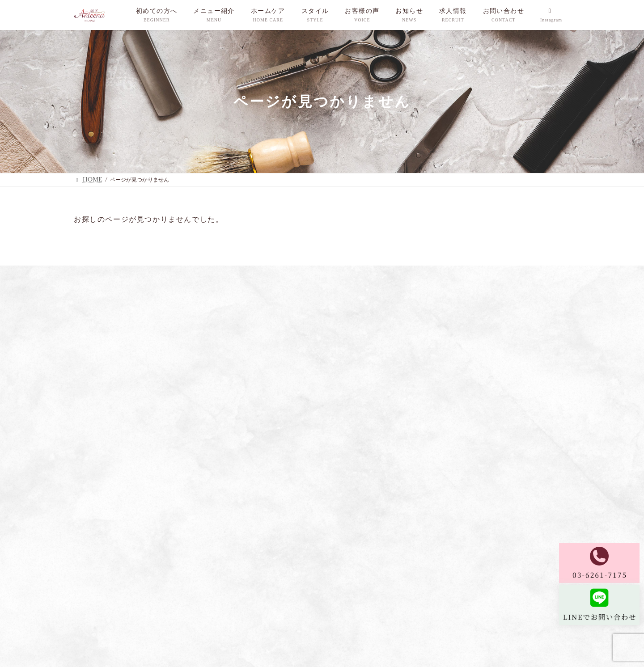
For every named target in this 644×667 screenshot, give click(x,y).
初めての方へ (115, 273)
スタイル (255, 273)
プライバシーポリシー (103, 613)
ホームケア (213, 273)
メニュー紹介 (166, 273)
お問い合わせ (502, 273)
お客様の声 (298, 273)
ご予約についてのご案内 (438, 273)
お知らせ (340, 273)
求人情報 (380, 273)
